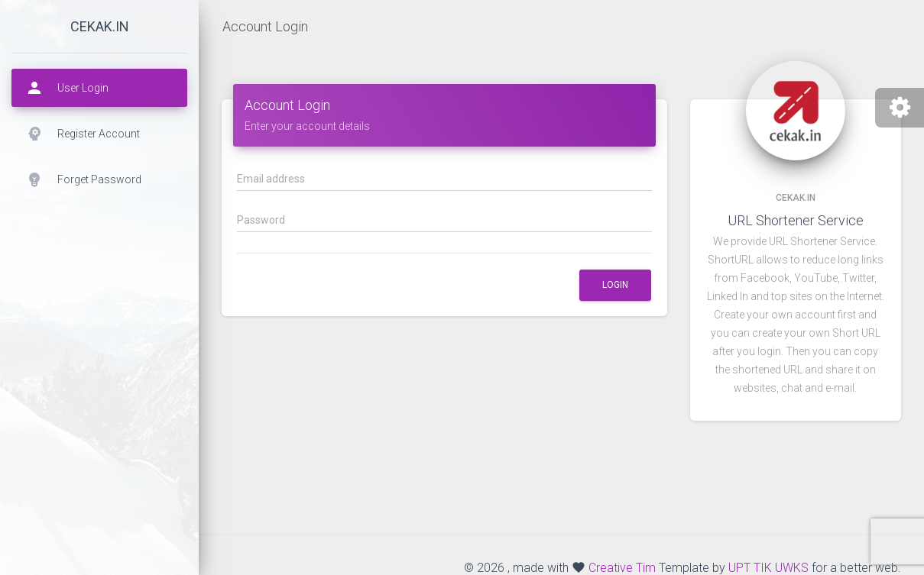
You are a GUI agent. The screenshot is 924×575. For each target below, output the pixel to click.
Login (615, 285)
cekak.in (100, 26)
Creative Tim (622, 568)
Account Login (265, 26)
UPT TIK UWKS (768, 568)
